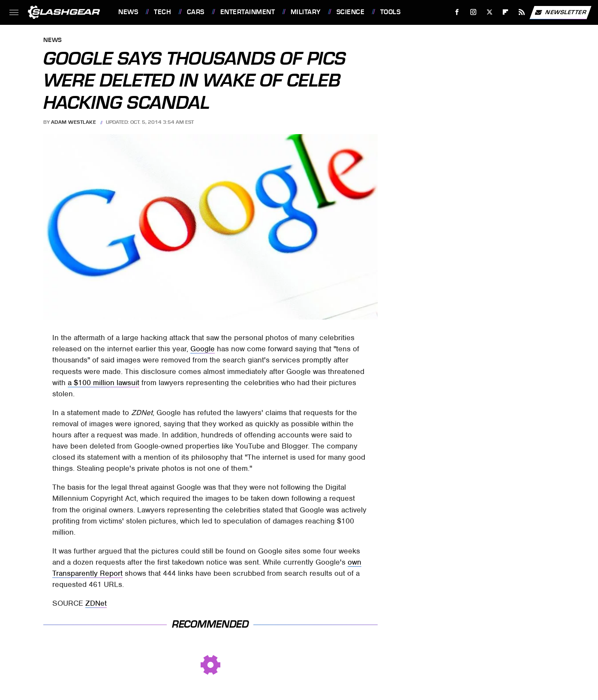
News (128, 12)
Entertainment (248, 12)
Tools (391, 12)
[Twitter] (489, 12)
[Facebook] (457, 12)
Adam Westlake (74, 122)
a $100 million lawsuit (104, 383)
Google (203, 349)
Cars (196, 12)
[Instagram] (473, 12)
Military (306, 12)
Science (351, 12)
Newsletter (560, 12)
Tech (162, 12)
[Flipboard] (506, 12)
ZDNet (96, 603)
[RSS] (522, 12)
